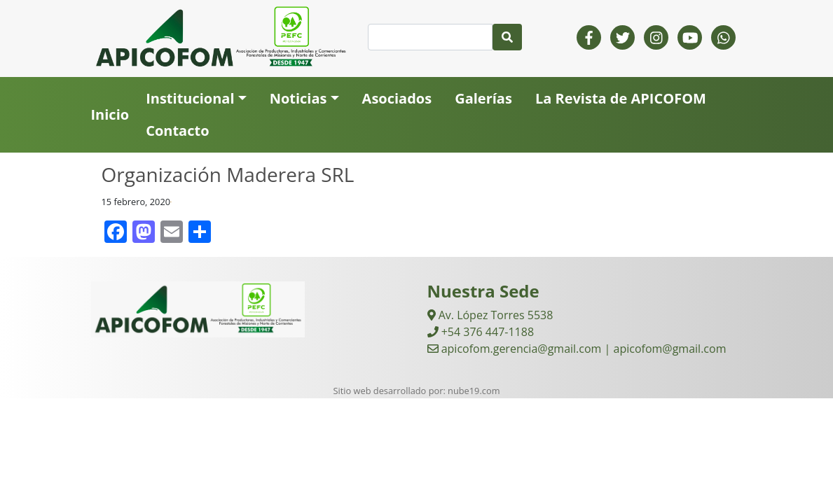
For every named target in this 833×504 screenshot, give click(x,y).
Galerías (483, 98)
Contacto (177, 131)
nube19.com (474, 391)
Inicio (110, 114)
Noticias (298, 98)
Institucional (190, 98)
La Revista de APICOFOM (621, 98)
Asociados (397, 98)
